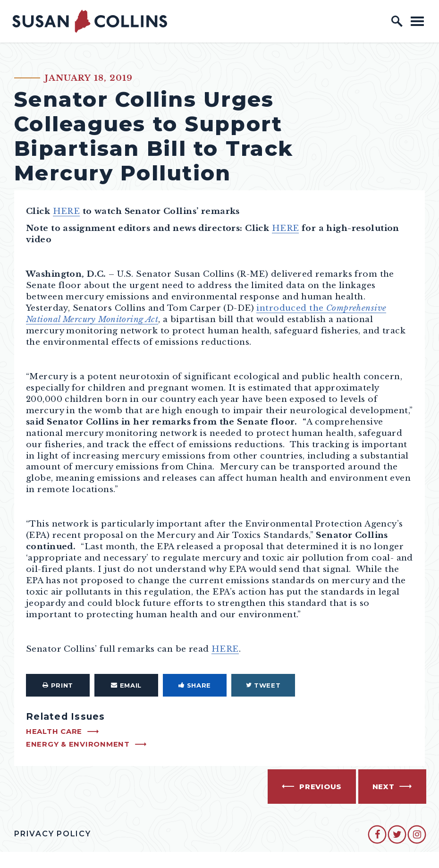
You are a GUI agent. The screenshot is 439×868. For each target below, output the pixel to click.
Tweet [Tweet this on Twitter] (263, 685)
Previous (321, 787)
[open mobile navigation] (417, 21)
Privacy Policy (53, 834)
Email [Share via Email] (126, 685)
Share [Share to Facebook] (195, 685)
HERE (67, 211)
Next (384, 787)
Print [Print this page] (58, 685)
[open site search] (397, 21)
